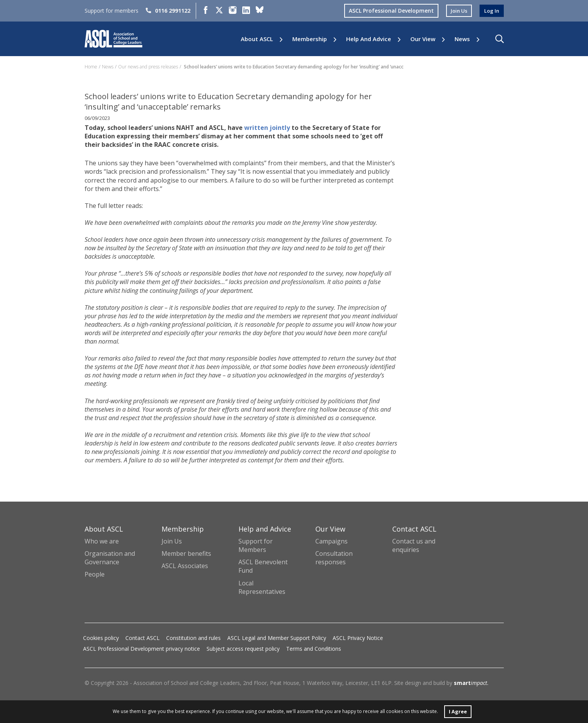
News (462, 39)
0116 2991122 (168, 11)
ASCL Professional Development (388, 11)
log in (491, 11)
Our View (423, 39)
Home (91, 67)
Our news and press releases (148, 67)
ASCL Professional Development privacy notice (142, 649)
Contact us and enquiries (414, 545)
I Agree (458, 711)
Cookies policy (101, 638)
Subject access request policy (243, 649)
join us (457, 11)
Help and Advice (369, 39)
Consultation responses (334, 558)
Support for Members (256, 545)
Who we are (102, 541)
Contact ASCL (142, 638)
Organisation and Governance (110, 558)
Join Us (172, 541)
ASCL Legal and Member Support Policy (277, 638)
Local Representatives (262, 587)
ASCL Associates (185, 566)
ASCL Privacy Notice (358, 638)
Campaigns (331, 541)
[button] (500, 39)
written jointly (267, 128)
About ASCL (257, 39)
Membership (310, 39)
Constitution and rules (193, 638)
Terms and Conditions (314, 649)
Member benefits (186, 553)
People (95, 574)
